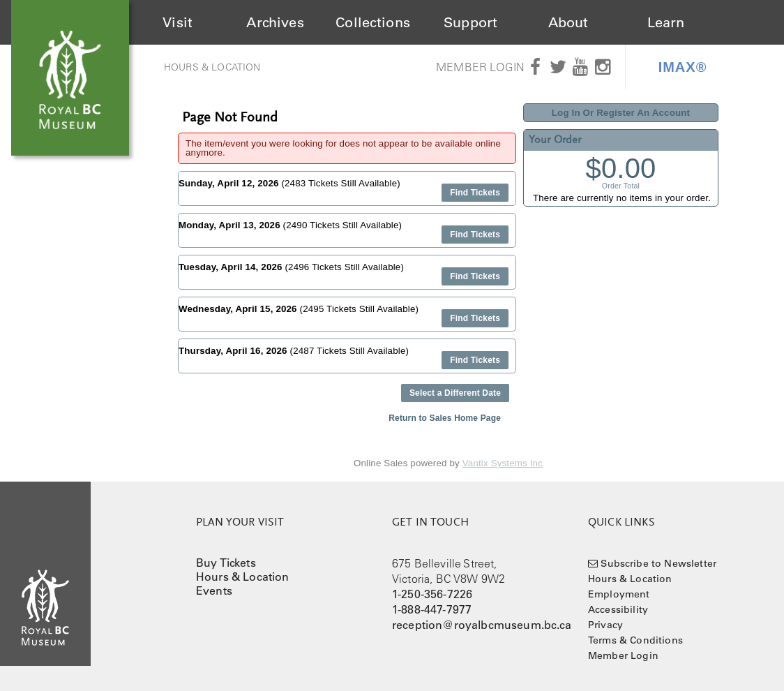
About (568, 22)
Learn (666, 22)
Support (470, 22)
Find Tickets (475, 193)
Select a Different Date (455, 393)
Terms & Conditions (635, 640)
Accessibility (618, 609)
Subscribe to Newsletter (658, 563)
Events (214, 590)
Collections (373, 22)
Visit (178, 22)
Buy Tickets (226, 563)
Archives (275, 22)
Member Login (480, 67)
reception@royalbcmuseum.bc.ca (482, 625)
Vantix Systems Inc (503, 463)
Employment (619, 594)
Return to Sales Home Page (445, 418)
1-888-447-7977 (432, 609)
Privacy (605, 625)
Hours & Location (212, 67)
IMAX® (683, 67)
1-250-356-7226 (432, 594)
